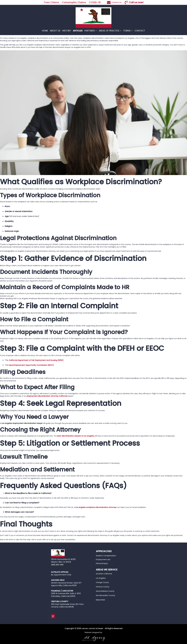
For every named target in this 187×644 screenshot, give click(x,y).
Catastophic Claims (74, 2)
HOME (45, 31)
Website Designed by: (93, 632)
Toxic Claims (51, 2)
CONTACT (140, 31)
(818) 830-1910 (57, 565)
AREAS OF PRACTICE (110, 31)
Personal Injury (102, 563)
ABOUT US (55, 31)
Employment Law (103, 559)
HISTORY (67, 31)
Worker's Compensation (106, 556)
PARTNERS (91, 31)
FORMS (128, 31)
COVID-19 (95, 2)
